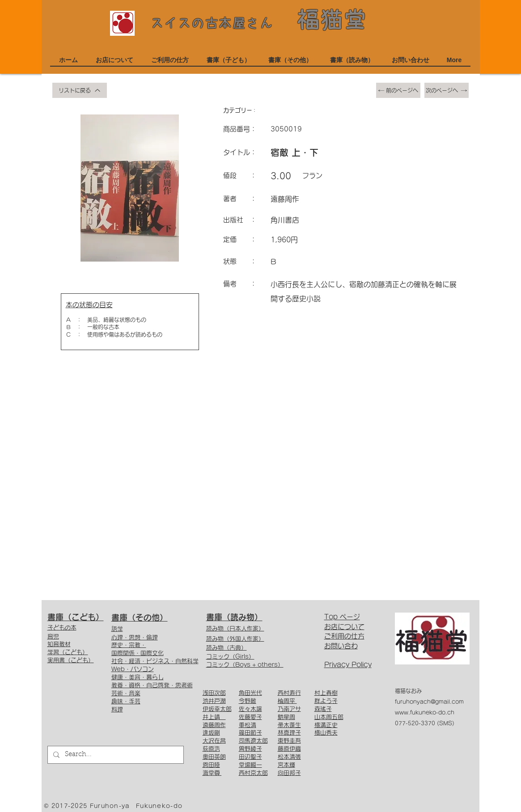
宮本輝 (286, 765)
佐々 (245, 709)
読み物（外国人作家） (235, 639)
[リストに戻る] (80, 90)
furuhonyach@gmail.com (429, 702)
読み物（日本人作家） (235, 628)
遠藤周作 (214, 725)
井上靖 (214, 717)
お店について (344, 627)
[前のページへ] (398, 90)
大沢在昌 (214, 741)
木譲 (256, 709)
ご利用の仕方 (344, 636)
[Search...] (115, 755)
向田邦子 (289, 773)
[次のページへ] (447, 90)
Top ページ (342, 617)
